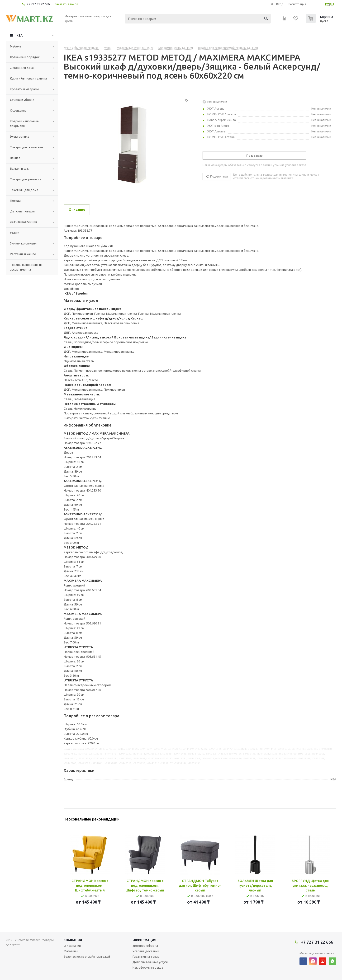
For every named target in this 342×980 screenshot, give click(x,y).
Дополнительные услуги (150, 962)
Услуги (15, 233)
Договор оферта (145, 946)
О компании (72, 946)
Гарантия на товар (146, 957)
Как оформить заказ (148, 967)
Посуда (15, 201)
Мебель (16, 46)
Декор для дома (22, 68)
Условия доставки (146, 951)
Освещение (18, 110)
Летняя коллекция (23, 222)
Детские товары (22, 211)
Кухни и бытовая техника (28, 78)
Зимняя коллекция (23, 243)
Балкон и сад (19, 169)
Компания (73, 940)
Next (332, 819)
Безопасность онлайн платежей (87, 957)
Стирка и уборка (22, 100)
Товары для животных (27, 147)
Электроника (20, 136)
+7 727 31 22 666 (38, 4)
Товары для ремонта (26, 179)
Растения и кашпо (23, 254)
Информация (144, 940)
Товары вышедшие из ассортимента (26, 267)
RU (332, 4)
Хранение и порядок (25, 57)
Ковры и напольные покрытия (24, 123)
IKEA (19, 35)
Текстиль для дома (24, 190)
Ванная (15, 158)
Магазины (71, 951)
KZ (327, 4)
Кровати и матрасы (24, 89)
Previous (324, 819)
